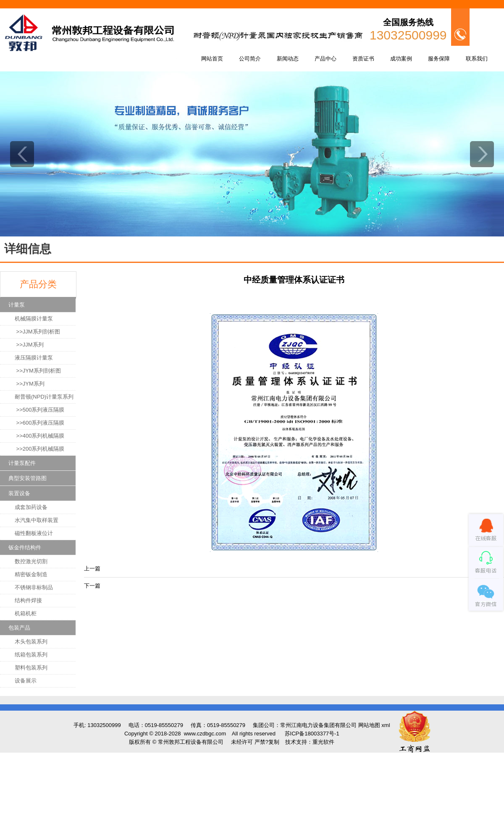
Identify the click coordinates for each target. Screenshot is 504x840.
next (482, 154)
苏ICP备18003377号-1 (312, 734)
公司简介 (250, 59)
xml (386, 725)
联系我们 (477, 59)
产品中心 (325, 59)
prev (22, 154)
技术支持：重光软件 (310, 742)
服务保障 (439, 59)
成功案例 (401, 59)
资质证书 (363, 59)
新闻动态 (288, 59)
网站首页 (212, 59)
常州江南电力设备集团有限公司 (318, 725)
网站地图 (369, 725)
